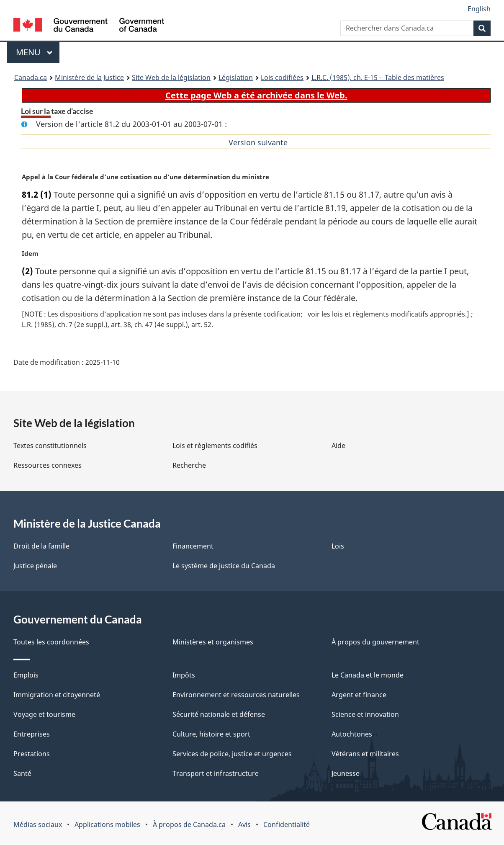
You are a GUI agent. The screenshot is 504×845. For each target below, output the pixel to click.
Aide (338, 446)
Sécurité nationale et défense (219, 714)
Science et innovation (365, 714)
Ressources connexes (48, 465)
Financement (193, 546)
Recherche (189, 465)
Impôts (184, 675)
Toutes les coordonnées (51, 642)
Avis (244, 824)
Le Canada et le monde (368, 675)
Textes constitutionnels (50, 446)
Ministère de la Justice (89, 77)
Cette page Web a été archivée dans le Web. (256, 95)
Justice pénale (35, 566)
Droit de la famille (41, 546)
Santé (22, 773)
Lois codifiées (282, 77)
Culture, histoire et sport (211, 734)
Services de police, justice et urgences (232, 754)
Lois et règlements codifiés (215, 446)
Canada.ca (31, 77)
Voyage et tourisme (44, 714)
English (479, 9)
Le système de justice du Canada (224, 566)
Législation (236, 77)
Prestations (32, 754)
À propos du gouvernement (375, 642)
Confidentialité (287, 824)
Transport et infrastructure (216, 773)
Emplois (26, 675)
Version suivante (258, 142)
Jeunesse (346, 773)
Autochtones (352, 734)
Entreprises (32, 734)
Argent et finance (359, 695)
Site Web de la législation (171, 77)
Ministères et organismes (213, 642)
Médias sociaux (38, 824)
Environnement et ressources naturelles (236, 695)
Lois (338, 546)
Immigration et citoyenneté (57, 695)
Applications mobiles (107, 824)
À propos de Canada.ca (189, 824)
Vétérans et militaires (365, 754)
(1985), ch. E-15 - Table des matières (378, 77)
